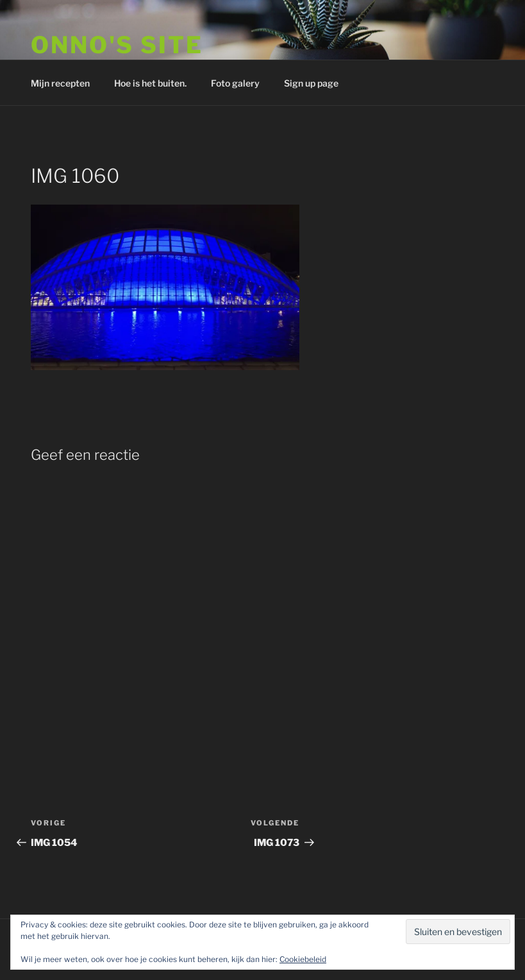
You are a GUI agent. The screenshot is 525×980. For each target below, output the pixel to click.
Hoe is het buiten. (150, 83)
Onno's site (117, 45)
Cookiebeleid (303, 959)
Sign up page (311, 83)
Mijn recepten (60, 83)
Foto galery (235, 83)
